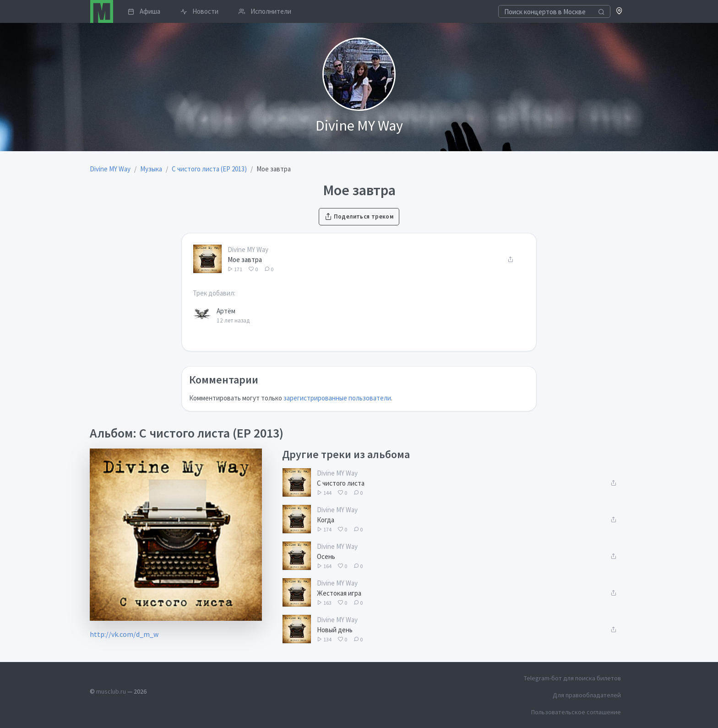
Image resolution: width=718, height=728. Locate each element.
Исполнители (265, 11)
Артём (226, 311)
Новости (199, 11)
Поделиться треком (359, 216)
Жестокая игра (339, 593)
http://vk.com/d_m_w (124, 634)
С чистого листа (341, 483)
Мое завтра (245, 260)
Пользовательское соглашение (576, 712)
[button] (619, 12)
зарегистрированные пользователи (337, 398)
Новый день (335, 630)
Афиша (144, 11)
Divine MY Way (248, 249)
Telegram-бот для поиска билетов (572, 678)
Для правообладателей (587, 695)
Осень (326, 556)
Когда (326, 520)
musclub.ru (111, 691)
